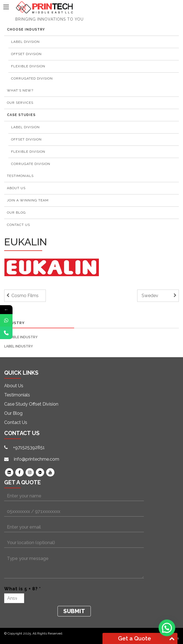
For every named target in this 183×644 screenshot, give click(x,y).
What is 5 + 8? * (22, 589)
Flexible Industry (21, 337)
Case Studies (21, 115)
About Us (16, 188)
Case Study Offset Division (31, 404)
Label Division (25, 42)
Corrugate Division (31, 164)
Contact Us (18, 225)
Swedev (150, 296)
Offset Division (26, 54)
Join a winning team (28, 200)
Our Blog (16, 213)
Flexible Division (28, 66)
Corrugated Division (32, 78)
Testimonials (17, 395)
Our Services (20, 103)
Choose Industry (26, 29)
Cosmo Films (25, 296)
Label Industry (18, 346)
